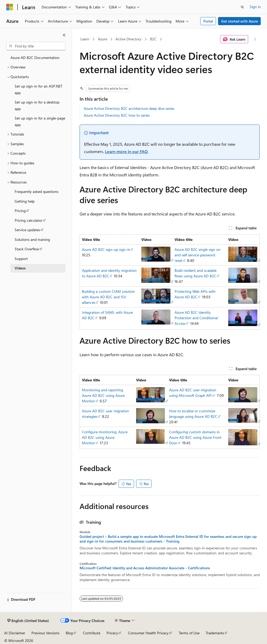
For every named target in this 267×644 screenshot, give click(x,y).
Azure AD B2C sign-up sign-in (106, 249)
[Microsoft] (10, 7)
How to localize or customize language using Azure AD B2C (193, 414)
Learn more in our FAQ (126, 151)
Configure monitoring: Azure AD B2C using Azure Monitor (105, 437)
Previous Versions (45, 633)
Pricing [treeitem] (20, 211)
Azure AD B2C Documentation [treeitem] (35, 58)
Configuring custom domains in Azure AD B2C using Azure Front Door (195, 437)
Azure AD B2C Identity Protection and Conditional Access (196, 318)
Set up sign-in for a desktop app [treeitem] (37, 105)
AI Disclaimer (15, 633)
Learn (85, 39)
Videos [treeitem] (20, 268)
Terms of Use (189, 633)
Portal (208, 21)
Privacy (112, 633)
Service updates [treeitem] (27, 230)
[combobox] (36, 46)
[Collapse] (64, 35)
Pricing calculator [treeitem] (29, 220)
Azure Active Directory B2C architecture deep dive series (129, 108)
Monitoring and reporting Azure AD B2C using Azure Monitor (103, 395)
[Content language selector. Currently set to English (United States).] (28, 621)
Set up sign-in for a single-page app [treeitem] (40, 121)
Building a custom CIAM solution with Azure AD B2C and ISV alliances (108, 297)
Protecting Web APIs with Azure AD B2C (195, 294)
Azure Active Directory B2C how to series (117, 115)
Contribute (92, 633)
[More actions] (255, 39)
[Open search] (242, 7)
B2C (153, 39)
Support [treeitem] (21, 259)
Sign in (255, 7)
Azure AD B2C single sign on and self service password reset (198, 255)
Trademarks (215, 633)
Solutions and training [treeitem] (32, 239)
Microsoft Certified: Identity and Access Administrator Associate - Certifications (145, 568)
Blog (69, 633)
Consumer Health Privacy (148, 633)
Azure (102, 39)
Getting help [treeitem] (25, 201)
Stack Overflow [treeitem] (27, 249)
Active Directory (128, 39)
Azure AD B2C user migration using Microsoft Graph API (193, 393)
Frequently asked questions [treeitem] (37, 191)
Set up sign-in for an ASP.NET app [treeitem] (38, 89)
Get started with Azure (240, 21)
